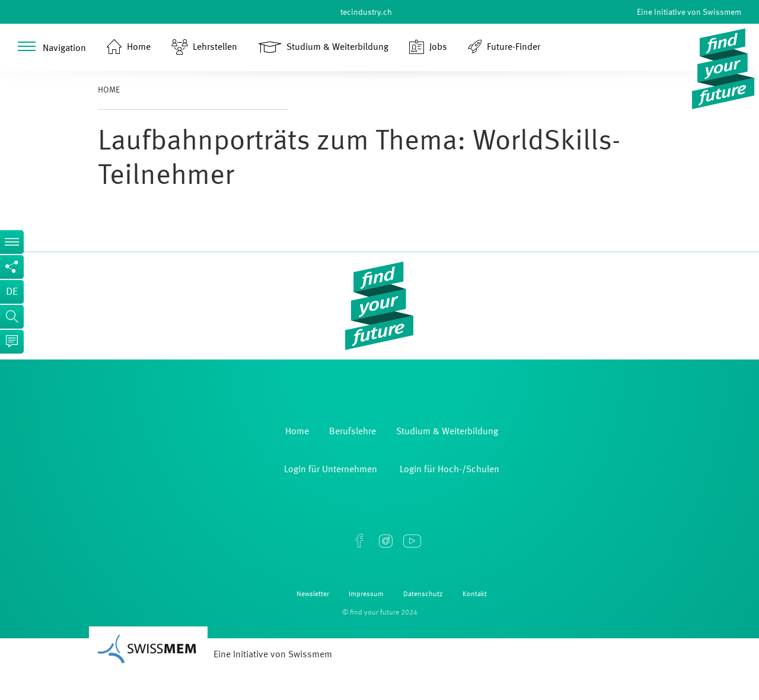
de (12, 292)
